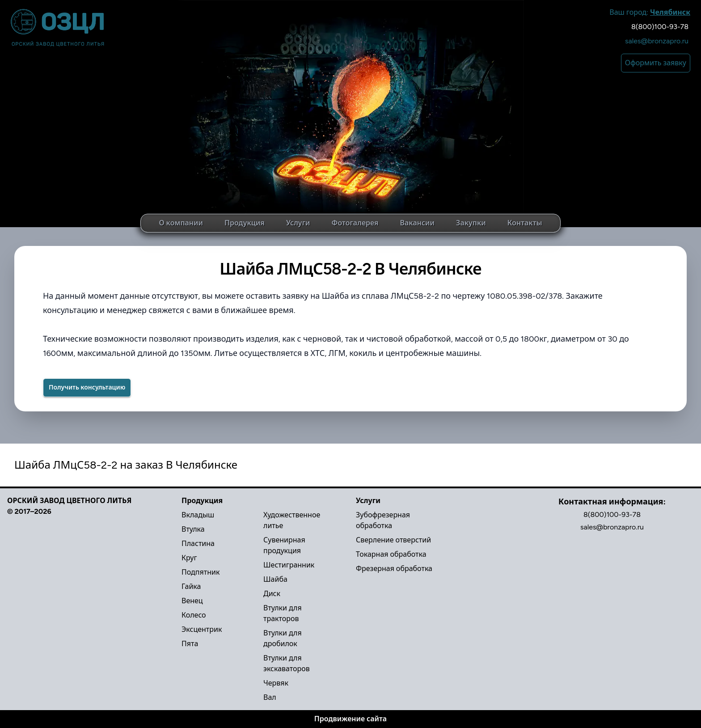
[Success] (87, 388)
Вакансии (418, 223)
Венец (192, 601)
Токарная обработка (391, 554)
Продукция (245, 223)
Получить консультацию (87, 387)
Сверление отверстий (393, 540)
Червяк (276, 683)
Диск (272, 594)
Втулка (193, 529)
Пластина (198, 544)
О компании (181, 223)
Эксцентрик (202, 629)
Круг (189, 558)
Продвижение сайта (350, 719)
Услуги (298, 223)
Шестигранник (289, 565)
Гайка (191, 586)
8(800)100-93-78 (660, 27)
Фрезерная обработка (394, 569)
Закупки (471, 223)
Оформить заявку (656, 63)
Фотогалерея (355, 223)
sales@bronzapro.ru (657, 41)
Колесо (194, 615)
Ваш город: (650, 12)
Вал (270, 697)
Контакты (525, 223)
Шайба (275, 579)
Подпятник (201, 572)
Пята (190, 644)
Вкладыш (198, 515)
